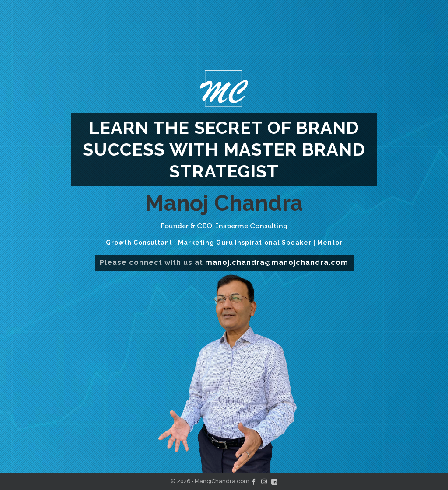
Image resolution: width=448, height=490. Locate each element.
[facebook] (254, 481)
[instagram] (264, 481)
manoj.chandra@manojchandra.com (277, 262)
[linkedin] (274, 481)
